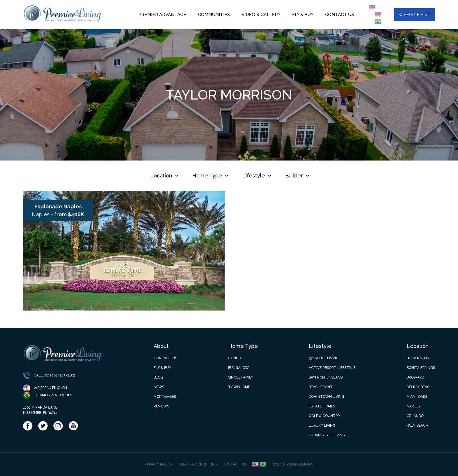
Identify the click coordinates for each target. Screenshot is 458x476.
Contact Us (165, 358)
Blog (158, 377)
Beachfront (321, 387)
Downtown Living (326, 397)
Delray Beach (419, 387)
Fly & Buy (303, 15)
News (159, 387)
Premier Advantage (162, 15)
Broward (415, 377)
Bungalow (238, 368)
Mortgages (165, 397)
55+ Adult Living (324, 358)
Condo (235, 358)
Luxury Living (322, 426)
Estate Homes (322, 406)
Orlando (415, 416)
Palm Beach (417, 426)
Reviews (161, 406)
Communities (214, 15)
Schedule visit (414, 15)
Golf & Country (325, 416)
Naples (413, 406)
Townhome (239, 387)
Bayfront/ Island (326, 377)
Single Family (241, 377)
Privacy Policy (159, 464)
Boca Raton (418, 358)
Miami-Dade (417, 397)
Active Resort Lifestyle (332, 368)
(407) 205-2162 (63, 375)
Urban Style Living (327, 435)
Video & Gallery (261, 15)
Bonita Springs (421, 368)
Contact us (342, 15)
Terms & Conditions (198, 464)
